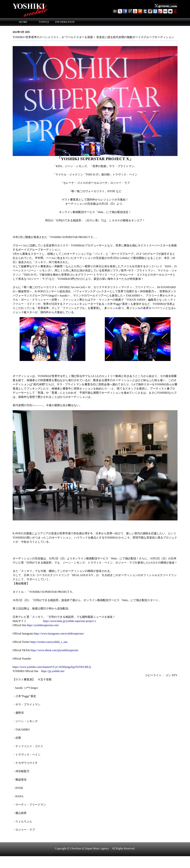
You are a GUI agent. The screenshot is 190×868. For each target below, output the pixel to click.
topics (44, 22)
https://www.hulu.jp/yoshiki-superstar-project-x (70, 621)
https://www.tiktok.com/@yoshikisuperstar (54, 650)
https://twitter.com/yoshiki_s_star (49, 642)
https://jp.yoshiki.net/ (53, 671)
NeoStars (76, 848)
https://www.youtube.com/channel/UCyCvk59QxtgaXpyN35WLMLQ (52, 667)
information (65, 22)
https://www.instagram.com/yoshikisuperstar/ (59, 634)
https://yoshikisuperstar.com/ (43, 625)
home (23, 22)
